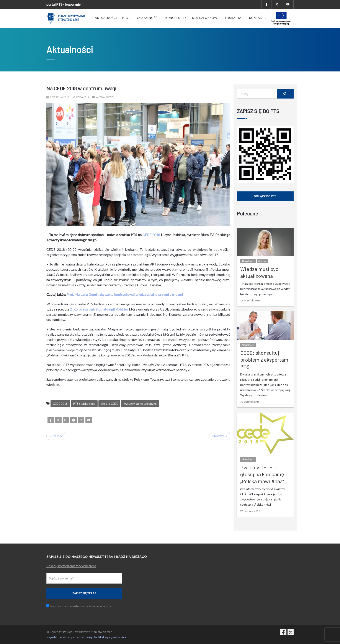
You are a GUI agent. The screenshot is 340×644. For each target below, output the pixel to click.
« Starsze (56, 436)
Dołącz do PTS (265, 196)
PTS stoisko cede (84, 404)
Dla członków (206, 18)
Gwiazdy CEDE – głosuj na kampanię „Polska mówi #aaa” (262, 474)
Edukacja (234, 18)
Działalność (148, 18)
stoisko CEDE (109, 404)
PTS (126, 18)
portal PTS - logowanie (63, 4)
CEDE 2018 (151, 235)
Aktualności (106, 18)
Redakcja (83, 97)
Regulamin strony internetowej (69, 637)
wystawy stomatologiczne (140, 404)
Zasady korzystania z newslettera (71, 566)
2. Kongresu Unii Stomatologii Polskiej (99, 309)
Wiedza (262, 261)
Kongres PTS (176, 18)
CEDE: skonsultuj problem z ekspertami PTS (265, 360)
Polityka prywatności (110, 637)
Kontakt (258, 18)
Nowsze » (220, 436)
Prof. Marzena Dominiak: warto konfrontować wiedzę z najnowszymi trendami (125, 294)
